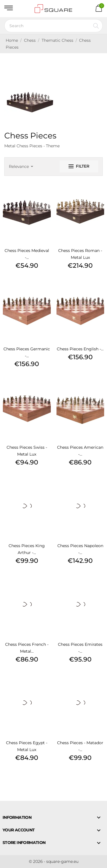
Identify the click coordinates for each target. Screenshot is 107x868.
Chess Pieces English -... (80, 349)
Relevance (21, 166)
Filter (79, 166)
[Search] (53, 26)
